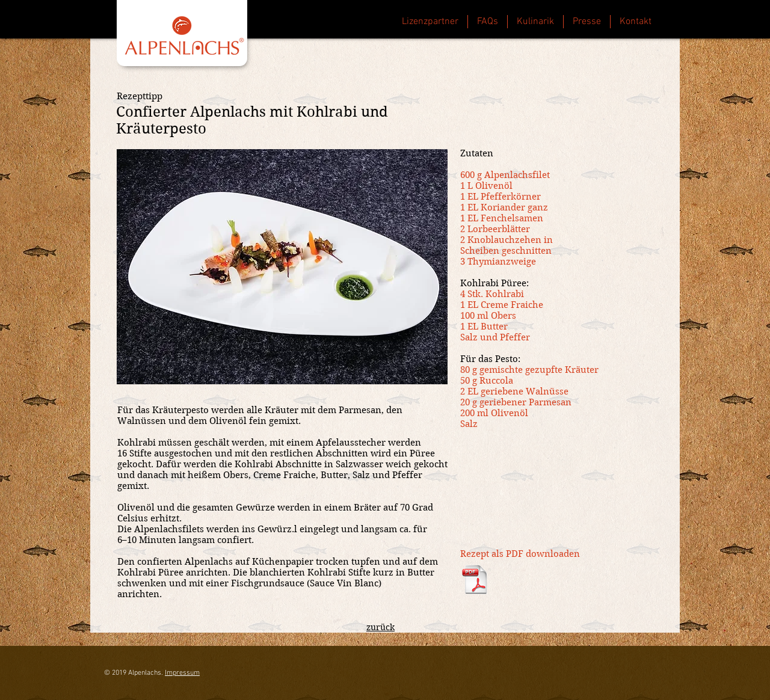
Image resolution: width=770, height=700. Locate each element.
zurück (380, 627)
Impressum (182, 673)
